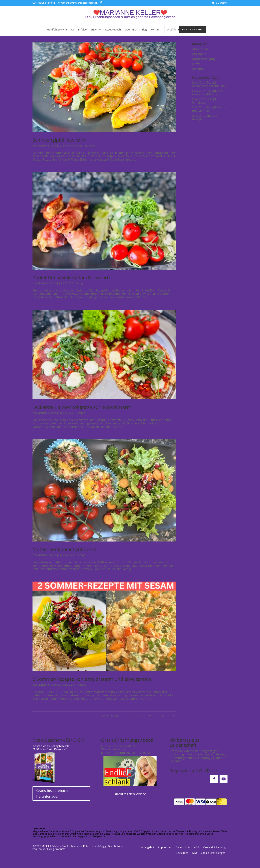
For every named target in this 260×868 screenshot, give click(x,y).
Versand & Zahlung (214, 848)
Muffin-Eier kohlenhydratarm (64, 549)
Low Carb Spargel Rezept (205, 117)
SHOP (94, 30)
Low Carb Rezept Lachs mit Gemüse (209, 109)
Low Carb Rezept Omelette (204, 101)
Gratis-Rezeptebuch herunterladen (52, 794)
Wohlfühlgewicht (57, 30)
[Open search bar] (212, 29)
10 (149, 715)
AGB (197, 848)
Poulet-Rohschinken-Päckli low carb (71, 277)
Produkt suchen (193, 29)
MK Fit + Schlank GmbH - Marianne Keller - (67, 846)
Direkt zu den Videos (130, 794)
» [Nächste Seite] (174, 715)
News (196, 64)
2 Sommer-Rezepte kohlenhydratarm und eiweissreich (92, 679)
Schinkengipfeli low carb (59, 140)
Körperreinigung (204, 59)
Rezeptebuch (113, 30)
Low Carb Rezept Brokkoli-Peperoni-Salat (209, 84)
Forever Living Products (51, 849)
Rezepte (90, 145)
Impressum (165, 848)
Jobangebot (147, 848)
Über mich (131, 30)
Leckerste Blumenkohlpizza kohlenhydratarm (82, 407)
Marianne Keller (47, 145)
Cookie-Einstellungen (213, 853)
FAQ (194, 853)
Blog (144, 30)
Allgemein (199, 54)
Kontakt (156, 30)
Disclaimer (182, 853)
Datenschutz (183, 848)
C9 (73, 30)
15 (156, 715)
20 (162, 715)
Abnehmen (200, 49)
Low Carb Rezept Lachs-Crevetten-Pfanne (209, 92)
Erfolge (82, 30)
